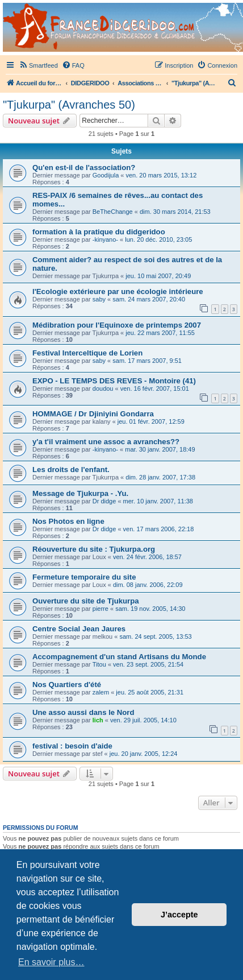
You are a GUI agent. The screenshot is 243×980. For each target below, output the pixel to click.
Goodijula (106, 175)
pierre (100, 609)
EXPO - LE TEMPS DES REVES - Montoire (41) (114, 381)
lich (98, 720)
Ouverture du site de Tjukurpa (86, 601)
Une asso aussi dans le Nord (83, 712)
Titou (99, 664)
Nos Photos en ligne (68, 521)
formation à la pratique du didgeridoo (99, 232)
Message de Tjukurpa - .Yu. (80, 493)
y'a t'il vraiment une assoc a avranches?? (106, 442)
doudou (103, 388)
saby (99, 299)
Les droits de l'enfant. (71, 470)
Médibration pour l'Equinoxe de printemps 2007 (117, 325)
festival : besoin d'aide (72, 746)
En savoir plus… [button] (51, 962)
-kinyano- (105, 239)
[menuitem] (38, 65)
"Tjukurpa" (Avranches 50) (69, 105)
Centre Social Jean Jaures (79, 629)
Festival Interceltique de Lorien (87, 353)
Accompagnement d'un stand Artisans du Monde (119, 657)
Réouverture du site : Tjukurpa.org (94, 549)
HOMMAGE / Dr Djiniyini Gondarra (93, 414)
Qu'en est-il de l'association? (84, 168)
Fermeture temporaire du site (84, 577)
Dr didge (104, 501)
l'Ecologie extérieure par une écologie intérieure (118, 291)
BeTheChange (113, 212)
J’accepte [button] (179, 915)
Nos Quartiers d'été (67, 685)
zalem (101, 692)
